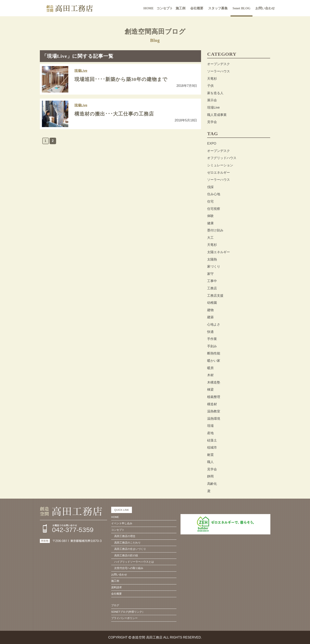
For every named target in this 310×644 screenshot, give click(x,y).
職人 (210, 462)
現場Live (81, 71)
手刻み (212, 346)
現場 (210, 426)
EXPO (212, 143)
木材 (210, 375)
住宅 (210, 201)
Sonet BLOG (241, 8)
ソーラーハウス (219, 71)
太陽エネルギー (219, 252)
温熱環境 (214, 419)
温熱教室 (214, 411)
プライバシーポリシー (124, 618)
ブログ (115, 605)
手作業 (212, 339)
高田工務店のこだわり (127, 543)
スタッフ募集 (218, 8)
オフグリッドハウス (222, 158)
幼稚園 (212, 303)
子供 (210, 86)
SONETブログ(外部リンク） (128, 612)
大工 (210, 238)
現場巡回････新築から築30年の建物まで (121, 79)
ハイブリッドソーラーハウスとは (134, 562)
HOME (148, 8)
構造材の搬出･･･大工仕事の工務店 (114, 114)
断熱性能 (214, 353)
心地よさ (214, 324)
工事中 (212, 281)
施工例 (181, 8)
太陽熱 (212, 259)
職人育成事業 (217, 115)
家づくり (214, 266)
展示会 (212, 100)
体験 (210, 216)
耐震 (210, 455)
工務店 (212, 288)
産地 (210, 433)
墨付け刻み (215, 230)
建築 (210, 317)
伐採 (210, 187)
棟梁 (210, 390)
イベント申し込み (122, 523)
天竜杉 (212, 79)
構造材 (212, 404)
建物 (210, 310)
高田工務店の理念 (125, 536)
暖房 (210, 368)
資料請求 (116, 587)
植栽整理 (214, 397)
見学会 (212, 122)
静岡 (210, 476)
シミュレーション (220, 165)
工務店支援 (215, 296)
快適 (210, 332)
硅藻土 (212, 440)
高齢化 (212, 484)
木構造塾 (214, 382)
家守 (210, 274)
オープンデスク (219, 64)
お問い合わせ (265, 8)
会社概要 (197, 8)
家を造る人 (215, 93)
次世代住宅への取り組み (129, 568)
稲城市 (212, 447)
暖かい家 (214, 361)
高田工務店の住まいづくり (130, 549)
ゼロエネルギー (219, 173)
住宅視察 (214, 209)
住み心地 (214, 194)
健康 (210, 223)
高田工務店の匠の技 (126, 555)
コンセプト (118, 530)
